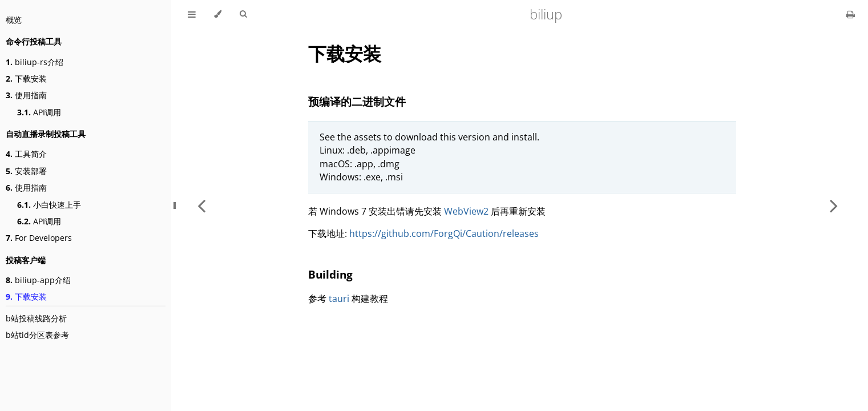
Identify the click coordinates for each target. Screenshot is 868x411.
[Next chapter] (834, 205)
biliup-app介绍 (38, 280)
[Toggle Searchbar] (243, 14)
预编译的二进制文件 (357, 101)
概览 (14, 20)
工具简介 (26, 154)
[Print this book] (851, 14)
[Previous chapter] (201, 205)
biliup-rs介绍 (35, 62)
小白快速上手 (49, 205)
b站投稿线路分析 (36, 318)
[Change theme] (218, 14)
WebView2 (466, 211)
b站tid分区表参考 (37, 335)
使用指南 (26, 95)
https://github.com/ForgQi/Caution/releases (444, 233)
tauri (339, 299)
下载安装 (26, 78)
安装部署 (26, 171)
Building (330, 274)
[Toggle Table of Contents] (192, 14)
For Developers (39, 238)
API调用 (39, 112)
